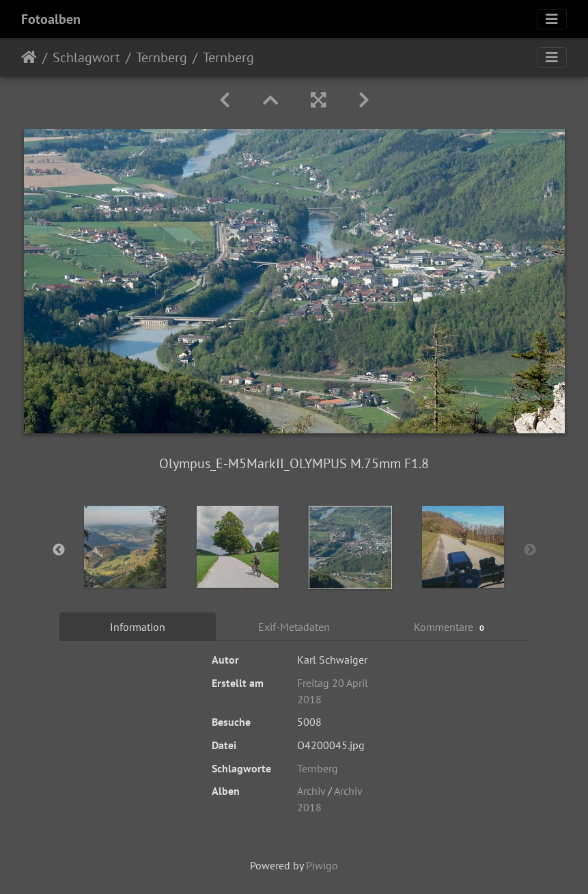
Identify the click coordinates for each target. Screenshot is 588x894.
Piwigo (322, 865)
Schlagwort (86, 57)
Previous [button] (59, 550)
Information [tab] (138, 627)
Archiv (311, 791)
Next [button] (530, 550)
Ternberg (162, 57)
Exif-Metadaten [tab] (294, 627)
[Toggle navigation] (552, 19)
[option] (125, 547)
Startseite (29, 57)
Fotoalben (51, 19)
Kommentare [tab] (451, 627)
